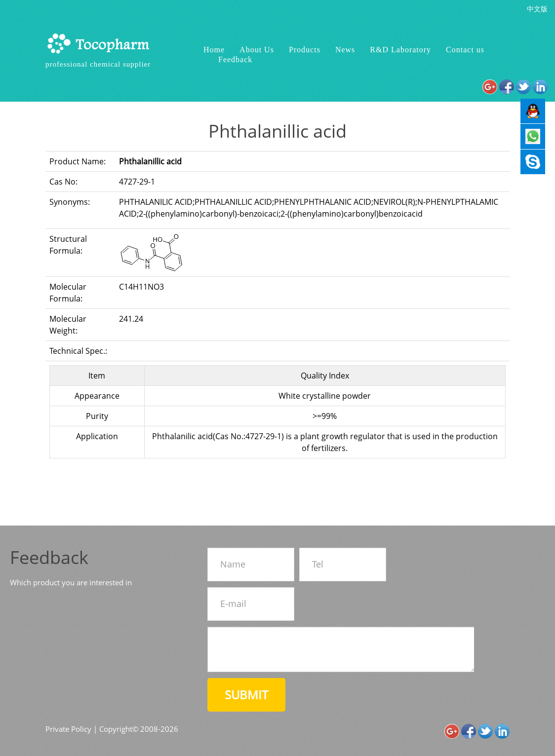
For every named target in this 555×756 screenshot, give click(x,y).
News (345, 50)
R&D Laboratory (400, 50)
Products (305, 50)
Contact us (465, 50)
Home (214, 50)
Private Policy (68, 729)
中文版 (537, 9)
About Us (257, 50)
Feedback (235, 59)
